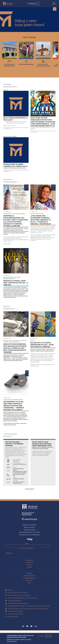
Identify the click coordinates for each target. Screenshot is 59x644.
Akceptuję (48, 636)
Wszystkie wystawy (10, 309)
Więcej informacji (12, 641)
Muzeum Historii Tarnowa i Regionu (26, 65)
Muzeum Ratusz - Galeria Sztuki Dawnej (19, 595)
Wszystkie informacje (11, 87)
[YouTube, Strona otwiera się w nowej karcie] (31, 626)
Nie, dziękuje (41, 636)
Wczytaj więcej (30, 489)
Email (27, 544)
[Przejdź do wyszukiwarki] (55, 9)
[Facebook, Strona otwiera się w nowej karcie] (27, 626)
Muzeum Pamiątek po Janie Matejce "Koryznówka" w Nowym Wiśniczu (28, 609)
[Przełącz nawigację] (54, 4)
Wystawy (30, 565)
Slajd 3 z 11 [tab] (23, 79)
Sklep (30, 583)
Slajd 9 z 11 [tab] (36, 79)
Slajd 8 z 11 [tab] (34, 79)
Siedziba (10, 590)
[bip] (30, 539)
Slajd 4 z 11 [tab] (25, 79)
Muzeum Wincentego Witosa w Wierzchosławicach (23, 598)
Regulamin (30, 573)
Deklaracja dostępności (30, 578)
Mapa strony (30, 580)
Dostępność (30, 560)
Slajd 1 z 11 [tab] (18, 79)
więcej (50, 27)
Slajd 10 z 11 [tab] (39, 79)
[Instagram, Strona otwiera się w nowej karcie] (23, 626)
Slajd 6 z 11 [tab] (29, 79)
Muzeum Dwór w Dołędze (15, 611)
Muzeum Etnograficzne (9, 65)
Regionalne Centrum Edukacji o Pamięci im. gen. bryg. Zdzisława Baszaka (29, 606)
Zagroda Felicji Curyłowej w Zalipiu (18, 603)
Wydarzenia (30, 562)
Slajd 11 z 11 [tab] (41, 79)
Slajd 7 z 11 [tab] (32, 79)
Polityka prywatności (29, 576)
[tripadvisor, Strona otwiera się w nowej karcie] (36, 626)
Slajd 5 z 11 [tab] (27, 79)
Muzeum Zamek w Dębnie (43, 64)
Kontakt (30, 567)
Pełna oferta (8, 436)
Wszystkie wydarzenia (11, 182)
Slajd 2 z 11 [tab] (20, 79)
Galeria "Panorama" (13, 617)
